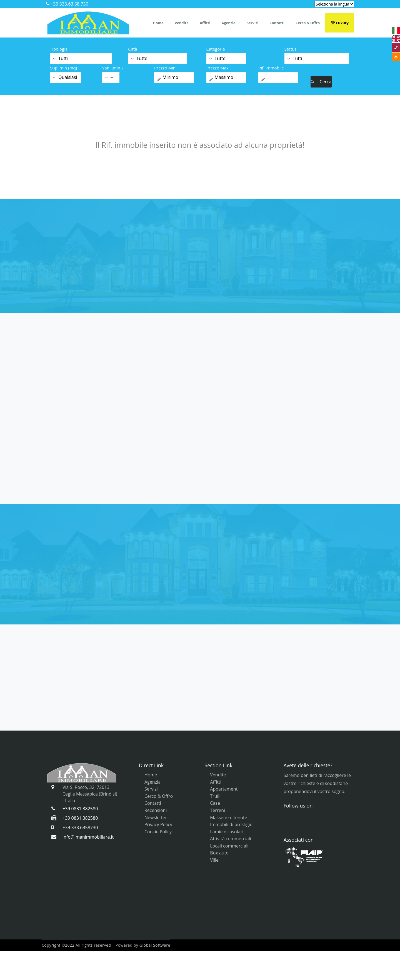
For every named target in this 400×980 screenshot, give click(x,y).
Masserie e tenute (228, 817)
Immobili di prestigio (231, 824)
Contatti (277, 23)
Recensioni (156, 810)
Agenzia (228, 23)
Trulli (215, 796)
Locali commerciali (229, 846)
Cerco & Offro (308, 23)
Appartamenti (224, 789)
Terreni (217, 810)
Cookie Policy (158, 832)
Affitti (205, 23)
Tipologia (59, 49)
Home (158, 23)
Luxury (340, 23)
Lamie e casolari (227, 832)
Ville (214, 860)
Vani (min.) (112, 68)
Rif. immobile (271, 68)
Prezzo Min (165, 68)
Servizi (252, 23)
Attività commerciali (230, 839)
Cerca (321, 82)
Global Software (155, 945)
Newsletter (156, 817)
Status (291, 49)
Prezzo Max (217, 68)
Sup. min (63, 68)
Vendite (182, 23)
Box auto (219, 853)
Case (215, 803)
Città (132, 49)
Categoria (216, 49)
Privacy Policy (158, 824)
